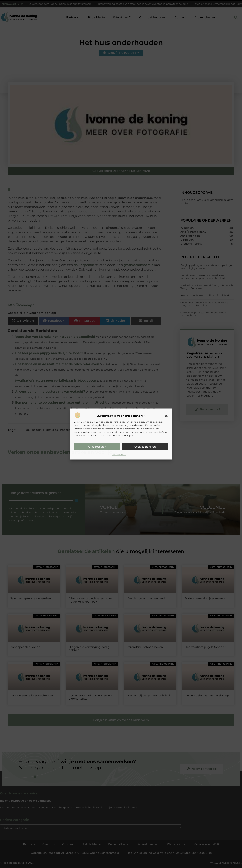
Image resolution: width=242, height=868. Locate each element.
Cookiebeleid (119, 454)
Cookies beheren (145, 446)
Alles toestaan (97, 446)
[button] (166, 416)
